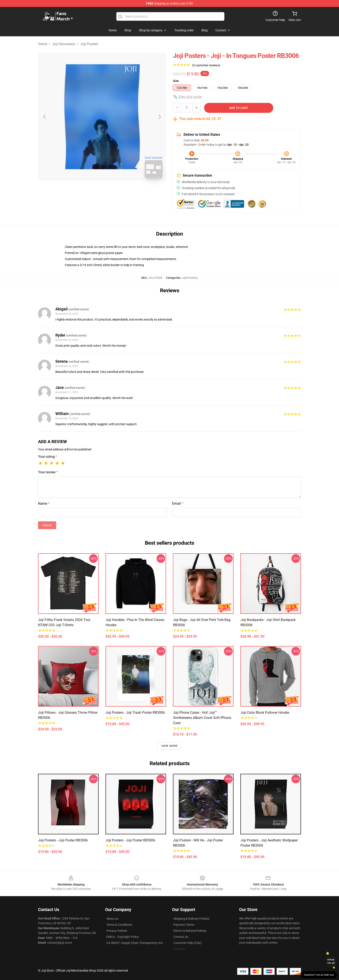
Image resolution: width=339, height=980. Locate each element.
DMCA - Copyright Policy (123, 937)
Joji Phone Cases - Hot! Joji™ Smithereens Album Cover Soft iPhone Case (202, 718)
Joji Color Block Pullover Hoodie (265, 713)
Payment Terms (184, 925)
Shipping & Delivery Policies (191, 919)
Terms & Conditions (119, 925)
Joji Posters (89, 44)
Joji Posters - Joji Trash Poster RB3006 (135, 713)
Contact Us (181, 937)
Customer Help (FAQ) (188, 943)
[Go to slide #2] (113, 191)
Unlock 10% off (331, 961)
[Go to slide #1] (91, 191)
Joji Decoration (64, 44)
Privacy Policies (117, 931)
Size (176, 81)
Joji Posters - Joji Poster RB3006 (63, 840)
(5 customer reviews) (206, 65)
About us (112, 919)
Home (43, 44)
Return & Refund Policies (190, 931)
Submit (47, 525)
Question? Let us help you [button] (319, 975)
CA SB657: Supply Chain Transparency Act (135, 943)
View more (170, 746)
